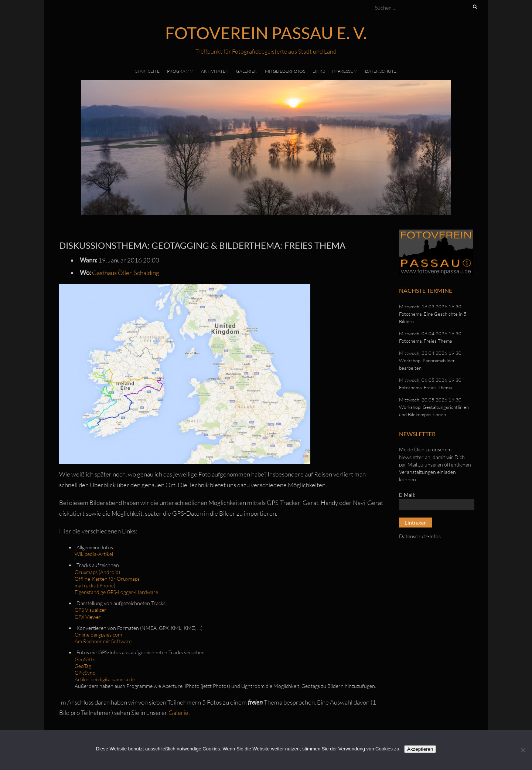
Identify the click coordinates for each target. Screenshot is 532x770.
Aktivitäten (215, 71)
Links (319, 71)
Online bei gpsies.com (98, 635)
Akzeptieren (420, 749)
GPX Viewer (88, 617)
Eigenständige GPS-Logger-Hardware (116, 592)
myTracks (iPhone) (95, 585)
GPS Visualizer (91, 610)
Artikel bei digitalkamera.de (105, 679)
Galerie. (179, 713)
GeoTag (83, 666)
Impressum (345, 71)
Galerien (247, 71)
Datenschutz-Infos (420, 536)
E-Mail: (407, 495)
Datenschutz (381, 71)
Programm (180, 71)
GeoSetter (86, 659)
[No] (523, 750)
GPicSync (85, 673)
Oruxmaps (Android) (97, 572)
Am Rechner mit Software (103, 641)
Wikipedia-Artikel (94, 554)
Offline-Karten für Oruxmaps (107, 579)
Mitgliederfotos (285, 71)
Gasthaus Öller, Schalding (126, 273)
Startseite (147, 71)
